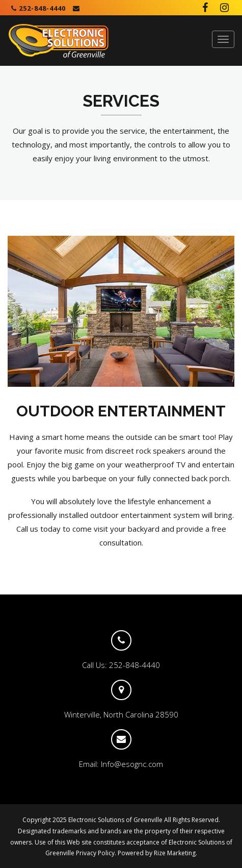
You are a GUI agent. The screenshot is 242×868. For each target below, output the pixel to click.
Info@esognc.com (132, 764)
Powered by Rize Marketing (157, 853)
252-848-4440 (38, 8)
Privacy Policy (95, 853)
